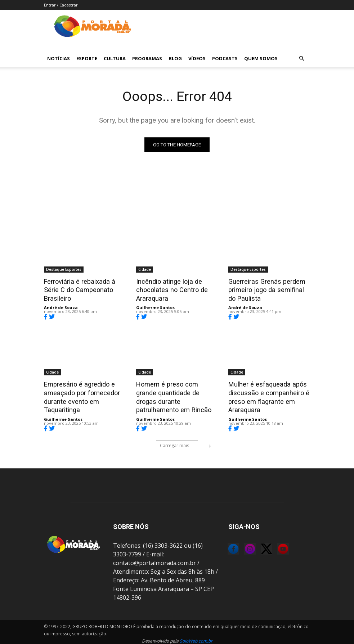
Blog (175, 58)
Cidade (145, 269)
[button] (302, 58)
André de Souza (61, 298)
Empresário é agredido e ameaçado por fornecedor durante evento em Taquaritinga (80, 395)
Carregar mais (179, 442)
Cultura (115, 58)
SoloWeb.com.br (196, 637)
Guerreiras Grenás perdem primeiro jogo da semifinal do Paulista (268, 289)
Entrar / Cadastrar (61, 5)
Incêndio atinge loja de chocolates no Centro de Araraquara (169, 289)
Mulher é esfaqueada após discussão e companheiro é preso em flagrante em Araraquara (266, 395)
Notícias (59, 58)
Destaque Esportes (64, 269)
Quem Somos (261, 58)
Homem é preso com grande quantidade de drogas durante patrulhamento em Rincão (177, 391)
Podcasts (225, 58)
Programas (147, 58)
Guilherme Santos (155, 306)
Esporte (87, 58)
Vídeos (197, 58)
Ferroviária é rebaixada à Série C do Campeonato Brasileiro (84, 285)
